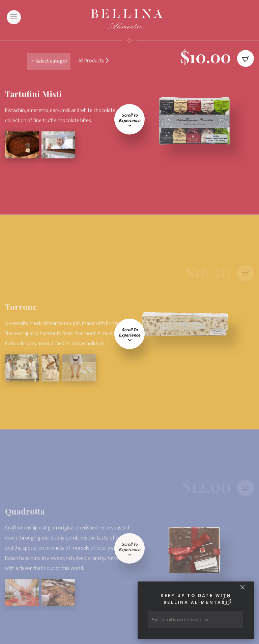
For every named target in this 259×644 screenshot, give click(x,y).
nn (53, 63)
